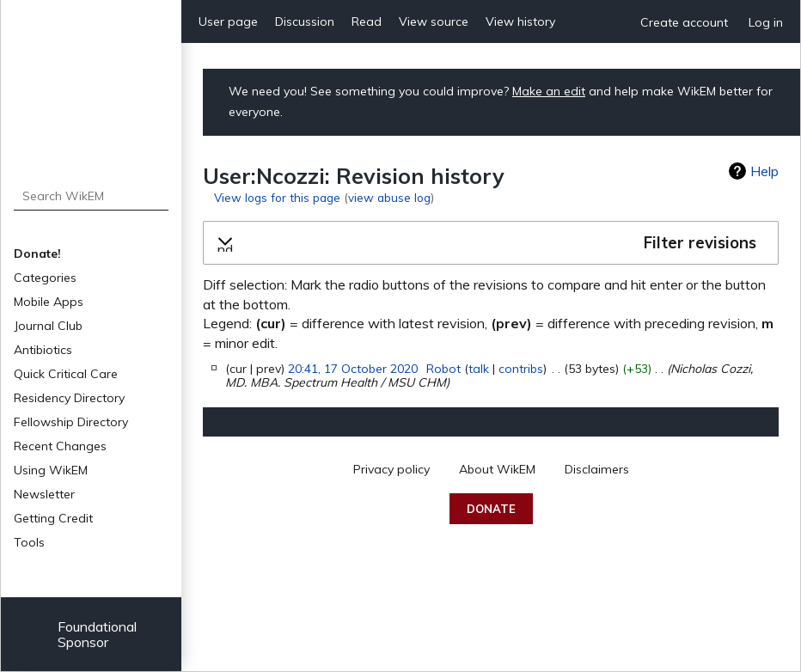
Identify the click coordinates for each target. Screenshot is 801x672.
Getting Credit (53, 518)
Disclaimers (597, 469)
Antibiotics (43, 350)
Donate (491, 509)
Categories (45, 278)
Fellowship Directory (71, 422)
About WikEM (497, 469)
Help (764, 171)
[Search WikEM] (92, 196)
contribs (521, 369)
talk (479, 369)
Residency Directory (69, 398)
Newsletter (44, 494)
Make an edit (549, 91)
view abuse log (389, 197)
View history (520, 21)
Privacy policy (391, 469)
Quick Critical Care (66, 374)
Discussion (305, 21)
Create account (684, 22)
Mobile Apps (49, 302)
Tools (29, 542)
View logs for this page (277, 197)
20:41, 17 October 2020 (353, 369)
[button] (491, 243)
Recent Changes (60, 446)
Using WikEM (51, 470)
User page (228, 21)
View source (434, 21)
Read (367, 21)
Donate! (37, 254)
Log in (766, 22)
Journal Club (48, 326)
